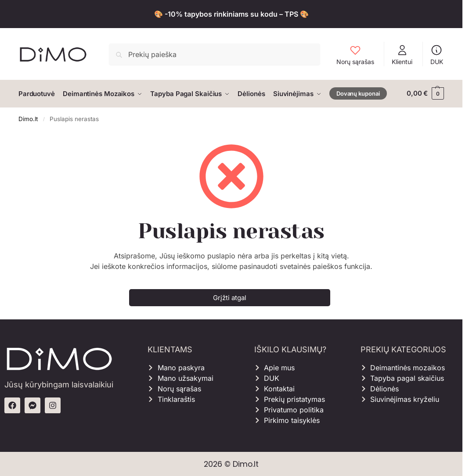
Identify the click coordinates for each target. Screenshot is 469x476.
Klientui (402, 55)
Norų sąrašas (355, 55)
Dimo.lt (28, 118)
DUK (437, 55)
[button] (425, 93)
